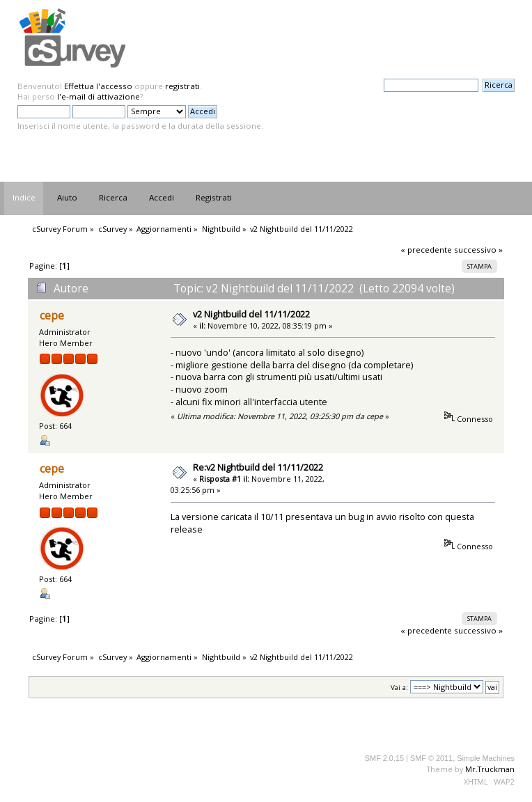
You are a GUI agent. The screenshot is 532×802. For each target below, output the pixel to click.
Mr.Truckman (490, 769)
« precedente (426, 250)
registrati (182, 86)
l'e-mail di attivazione (99, 96)
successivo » (478, 250)
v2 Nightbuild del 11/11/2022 (251, 314)
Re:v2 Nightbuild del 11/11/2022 (258, 467)
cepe (52, 316)
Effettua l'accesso (98, 86)
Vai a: (399, 687)
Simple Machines (486, 758)
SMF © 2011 (431, 758)
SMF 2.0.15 (384, 758)
